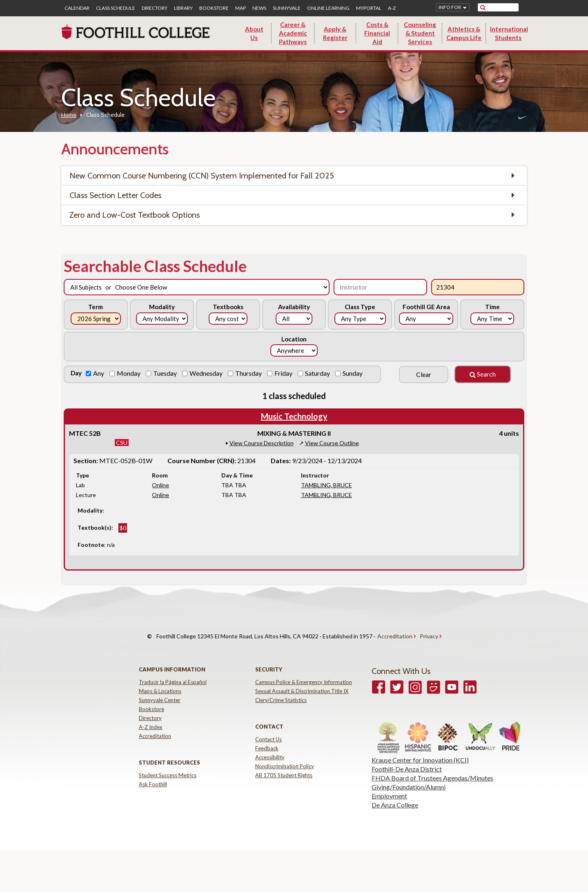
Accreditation (395, 632)
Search (483, 374)
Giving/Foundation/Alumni (409, 779)
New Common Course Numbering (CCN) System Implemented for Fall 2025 (202, 176)
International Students (509, 33)
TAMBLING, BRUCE (326, 485)
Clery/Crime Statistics (281, 692)
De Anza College (395, 797)
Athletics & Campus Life (464, 33)
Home (69, 115)
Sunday (353, 373)
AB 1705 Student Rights (284, 767)
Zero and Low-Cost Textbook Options (135, 215)
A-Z (392, 8)
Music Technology (294, 416)
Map (241, 8)
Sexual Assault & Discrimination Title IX (302, 683)
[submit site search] (483, 7)
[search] (503, 7)
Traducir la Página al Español (173, 674)
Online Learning (328, 8)
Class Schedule (116, 8)
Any (99, 373)
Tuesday (166, 373)
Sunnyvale (287, 8)
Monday (129, 373)
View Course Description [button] (262, 443)
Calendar (77, 8)
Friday (284, 373)
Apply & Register (335, 33)
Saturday (318, 373)
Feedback (267, 740)
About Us (254, 33)
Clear (424, 374)
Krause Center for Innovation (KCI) (420, 752)
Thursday (249, 373)
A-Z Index (151, 719)
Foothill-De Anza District (407, 761)
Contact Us (268, 731)
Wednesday (207, 373)
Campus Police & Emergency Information (304, 674)
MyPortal (369, 8)
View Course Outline (332, 443)
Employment (389, 788)
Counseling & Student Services (420, 33)
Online (160, 485)
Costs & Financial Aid (377, 33)
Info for (450, 7)
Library (183, 8)
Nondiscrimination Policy (285, 758)
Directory (155, 8)
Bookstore (214, 8)
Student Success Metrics (168, 767)
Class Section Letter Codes (115, 195)
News (259, 8)
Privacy (429, 632)
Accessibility (270, 749)
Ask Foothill (153, 776)
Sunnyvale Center (160, 692)
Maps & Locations (160, 683)
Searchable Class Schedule (155, 266)
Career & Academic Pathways (293, 33)
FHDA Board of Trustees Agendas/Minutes (432, 770)
